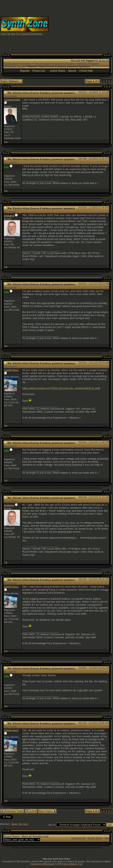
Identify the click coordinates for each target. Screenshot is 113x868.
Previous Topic (12, 811)
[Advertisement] (81, 26)
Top (6, 142)
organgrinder (12, 100)
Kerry (26, 824)
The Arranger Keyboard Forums (54, 63)
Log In (104, 60)
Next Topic (47, 811)
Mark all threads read (35, 836)
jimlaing (9, 216)
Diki (20, 824)
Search (72, 71)
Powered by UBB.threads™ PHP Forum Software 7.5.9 (56, 864)
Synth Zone (11, 63)
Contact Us (78, 838)
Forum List (39, 71)
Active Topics (58, 71)
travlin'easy (11, 370)
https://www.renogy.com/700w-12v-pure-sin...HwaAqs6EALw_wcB (61, 388)
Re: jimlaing (10, 96)
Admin (14, 824)
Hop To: (52, 825)
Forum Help (86, 71)
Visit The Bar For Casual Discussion (21, 34)
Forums (26, 63)
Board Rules (12, 836)
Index (31, 811)
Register (25, 71)
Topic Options (11, 81)
